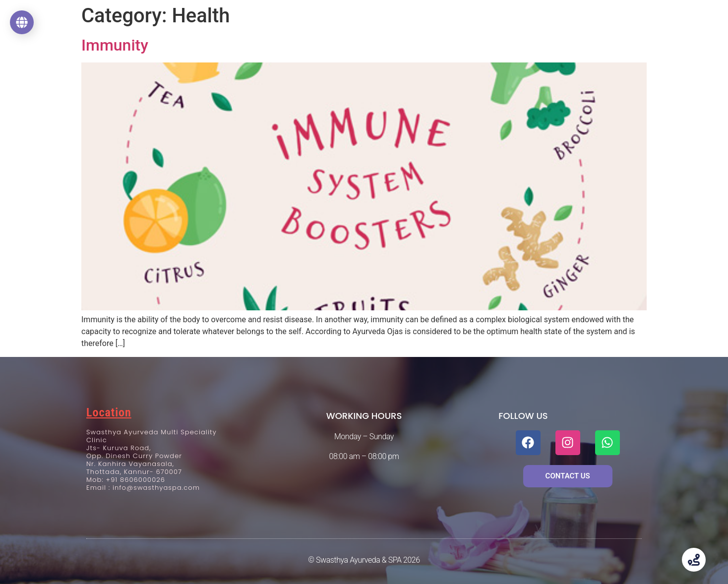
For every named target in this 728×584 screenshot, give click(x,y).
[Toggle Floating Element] (694, 560)
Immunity (115, 45)
